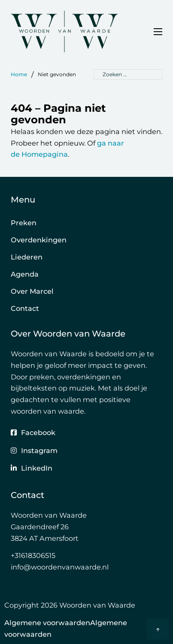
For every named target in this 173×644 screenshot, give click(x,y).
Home (19, 74)
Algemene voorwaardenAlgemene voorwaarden (66, 628)
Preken (24, 223)
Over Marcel (32, 291)
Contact (25, 308)
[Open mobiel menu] (158, 32)
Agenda (25, 274)
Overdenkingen (39, 240)
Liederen (27, 257)
